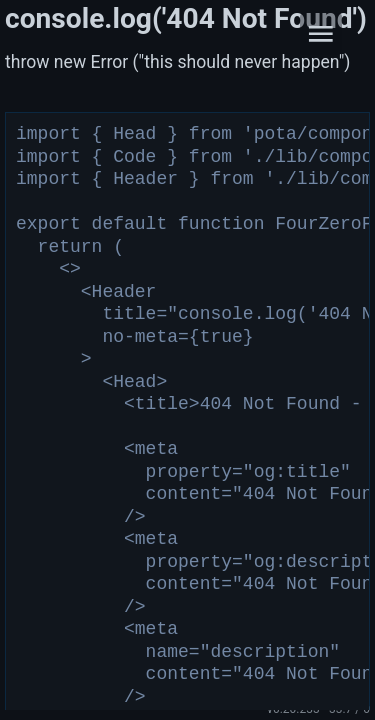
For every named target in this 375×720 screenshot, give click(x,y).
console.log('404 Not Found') (186, 18)
